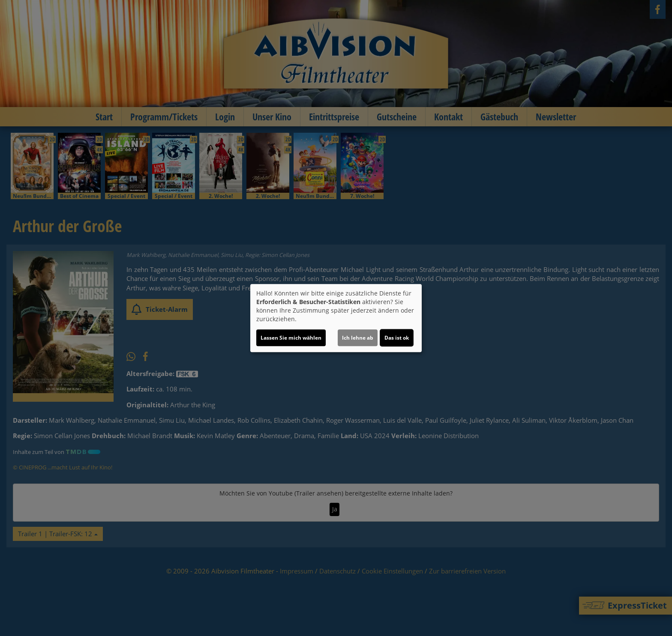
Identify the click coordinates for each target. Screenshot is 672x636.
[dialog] (336, 318)
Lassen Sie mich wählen (291, 338)
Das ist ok (397, 338)
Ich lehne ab (358, 338)
